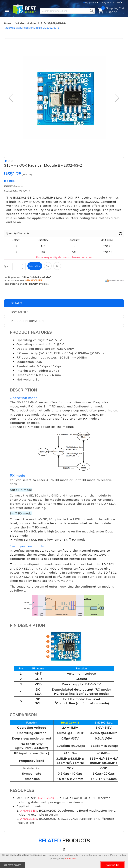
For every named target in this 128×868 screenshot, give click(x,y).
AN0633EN (29, 810)
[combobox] (67, 11)
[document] (64, 861)
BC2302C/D (45, 798)
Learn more (71, 859)
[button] (11, 98)
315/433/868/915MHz (53, 23)
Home (8, 23)
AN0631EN (29, 819)
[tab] (64, 303)
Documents (19, 312)
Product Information (27, 321)
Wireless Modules (26, 23)
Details (16, 303)
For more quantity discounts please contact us (64, 257)
